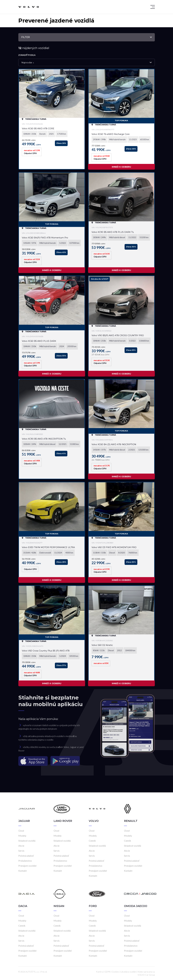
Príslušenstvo (25, 861)
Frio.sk (44, 972)
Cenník (92, 841)
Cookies (115, 972)
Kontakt (23, 871)
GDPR (107, 972)
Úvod (21, 831)
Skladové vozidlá (27, 841)
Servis (21, 851)
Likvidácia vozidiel (128, 972)
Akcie (21, 846)
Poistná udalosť (26, 856)
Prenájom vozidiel (27, 866)
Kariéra (99, 972)
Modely (22, 836)
